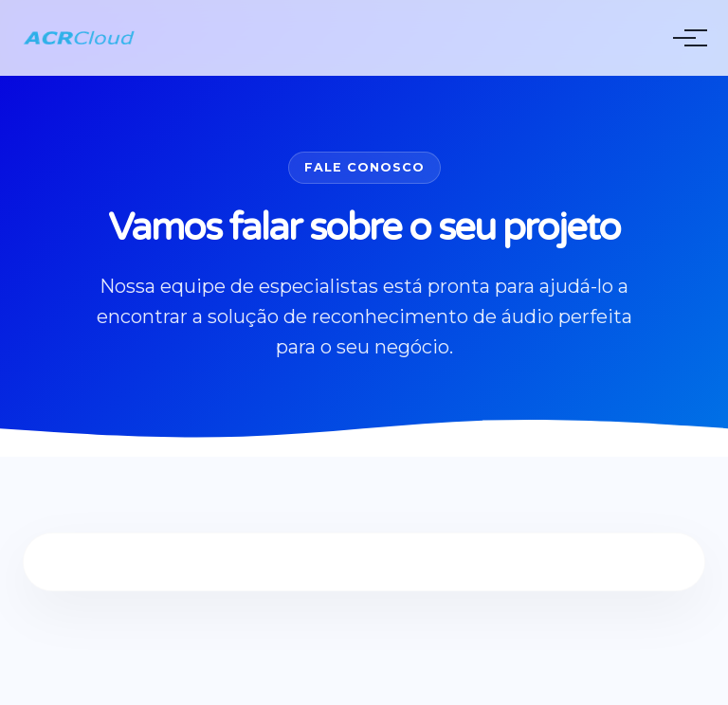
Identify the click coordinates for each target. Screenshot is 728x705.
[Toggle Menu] (684, 38)
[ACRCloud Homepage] (80, 38)
